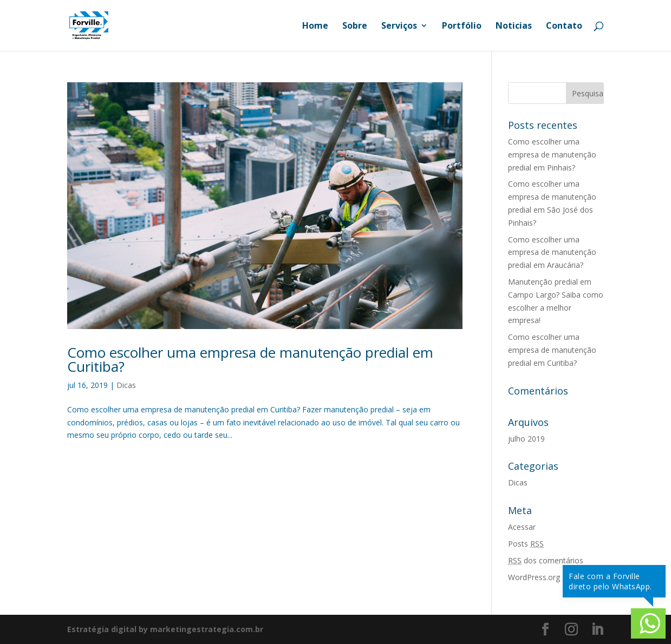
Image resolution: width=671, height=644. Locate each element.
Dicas (126, 385)
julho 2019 (526, 439)
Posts (526, 544)
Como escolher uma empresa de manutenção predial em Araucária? (552, 252)
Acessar (522, 527)
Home (315, 27)
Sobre (355, 27)
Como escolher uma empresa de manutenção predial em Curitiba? (250, 359)
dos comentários (546, 560)
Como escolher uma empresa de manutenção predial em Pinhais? (552, 155)
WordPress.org (534, 577)
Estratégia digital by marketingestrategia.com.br (165, 629)
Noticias (514, 27)
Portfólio (462, 27)
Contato (564, 27)
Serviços (399, 27)
